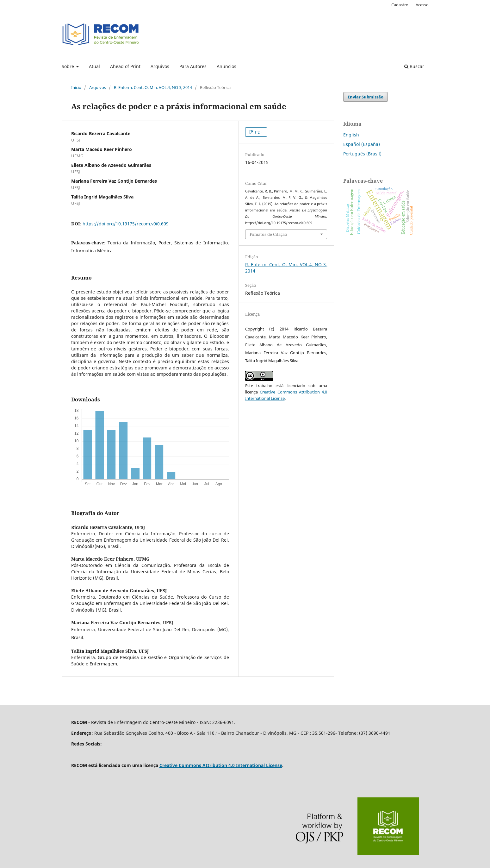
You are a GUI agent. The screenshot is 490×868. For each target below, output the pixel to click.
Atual (94, 66)
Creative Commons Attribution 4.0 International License (221, 765)
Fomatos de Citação (268, 234)
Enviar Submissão (366, 97)
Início (76, 87)
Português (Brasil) (362, 154)
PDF (258, 132)
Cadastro (400, 5)
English (351, 135)
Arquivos (160, 66)
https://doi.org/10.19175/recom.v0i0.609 (126, 224)
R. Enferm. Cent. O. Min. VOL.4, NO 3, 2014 (153, 87)
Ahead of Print (125, 66)
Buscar (414, 66)
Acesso (422, 5)
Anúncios (226, 66)
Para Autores (193, 66)
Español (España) (362, 144)
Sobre (68, 66)
